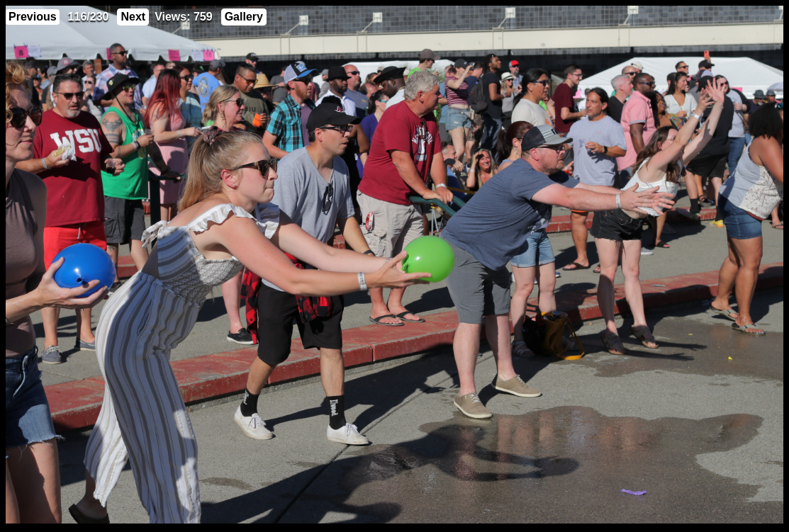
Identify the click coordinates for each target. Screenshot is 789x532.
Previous (33, 17)
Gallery (244, 17)
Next (133, 17)
